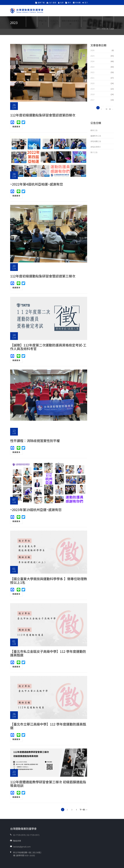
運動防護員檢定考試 (92, 22)
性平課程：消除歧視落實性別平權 (35, 441)
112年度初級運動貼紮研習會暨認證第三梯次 (43, 276)
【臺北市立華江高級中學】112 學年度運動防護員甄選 (48, 726)
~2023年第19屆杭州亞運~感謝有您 (36, 510)
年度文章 (105, 29)
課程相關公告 (96, 141)
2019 (92, 89)
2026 (92, 50)
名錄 (62, 3)
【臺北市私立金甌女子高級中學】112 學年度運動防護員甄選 (48, 653)
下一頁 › (83, 810)
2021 (92, 78)
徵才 (69, 3)
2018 (92, 94)
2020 (92, 83)
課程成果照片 (96, 147)
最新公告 (94, 130)
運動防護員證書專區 (70, 22)
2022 (92, 72)
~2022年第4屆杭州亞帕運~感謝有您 (37, 184)
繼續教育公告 (96, 136)
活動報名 (108, 22)
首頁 (98, 29)
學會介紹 (43, 22)
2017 (92, 100)
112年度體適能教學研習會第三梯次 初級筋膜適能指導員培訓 (48, 784)
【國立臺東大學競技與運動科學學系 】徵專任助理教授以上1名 (49, 581)
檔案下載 (41, 3)
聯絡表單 (17, 841)
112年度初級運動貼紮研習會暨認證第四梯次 (43, 115)
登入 (86, 3)
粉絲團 (78, 3)
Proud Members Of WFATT (32, 22)
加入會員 (53, 3)
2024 (92, 61)
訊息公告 (54, 22)
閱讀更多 (16, 127)
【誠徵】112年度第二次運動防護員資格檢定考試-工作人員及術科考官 (48, 347)
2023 (92, 67)
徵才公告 (94, 152)
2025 (92, 56)
